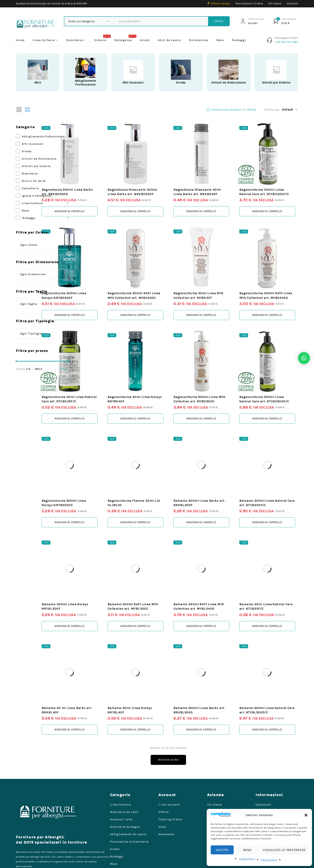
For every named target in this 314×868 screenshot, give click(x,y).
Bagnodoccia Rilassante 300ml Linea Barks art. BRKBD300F (159, 183)
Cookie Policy (247, 859)
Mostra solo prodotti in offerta (234, 110)
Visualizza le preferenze (284, 850)
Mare (26, 210)
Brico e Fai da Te (34, 181)
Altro (38, 83)
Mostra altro (190, 717)
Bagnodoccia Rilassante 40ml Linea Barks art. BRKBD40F (214, 183)
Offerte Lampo (221, 4)
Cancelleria (30, 188)
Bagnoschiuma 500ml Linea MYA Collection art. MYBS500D (217, 373)
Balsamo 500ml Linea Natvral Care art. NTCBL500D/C (267, 665)
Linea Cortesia (32, 203)
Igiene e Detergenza (37, 196)
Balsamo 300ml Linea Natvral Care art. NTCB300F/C (268, 470)
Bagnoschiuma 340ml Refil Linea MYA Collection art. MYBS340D (272, 280)
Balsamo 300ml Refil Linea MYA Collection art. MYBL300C (162, 568)
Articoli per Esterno (276, 83)
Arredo (181, 83)
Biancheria (30, 173)
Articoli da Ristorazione (228, 83)
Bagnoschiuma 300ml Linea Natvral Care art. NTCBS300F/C (272, 183)
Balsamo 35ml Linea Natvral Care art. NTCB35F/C (266, 568)
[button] (306, 815)
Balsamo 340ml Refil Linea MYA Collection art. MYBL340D (217, 568)
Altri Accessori (133, 83)
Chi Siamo (275, 4)
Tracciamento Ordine (249, 4)
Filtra (63, 369)
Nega (247, 850)
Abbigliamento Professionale (86, 83)
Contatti (292, 4)
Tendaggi (29, 218)
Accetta (222, 850)
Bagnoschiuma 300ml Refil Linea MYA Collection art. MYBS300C (162, 280)
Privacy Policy (269, 860)
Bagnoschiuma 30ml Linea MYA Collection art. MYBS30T (216, 280)
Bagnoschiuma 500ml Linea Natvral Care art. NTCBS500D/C (272, 373)
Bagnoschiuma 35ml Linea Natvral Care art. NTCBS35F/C (106, 373)
